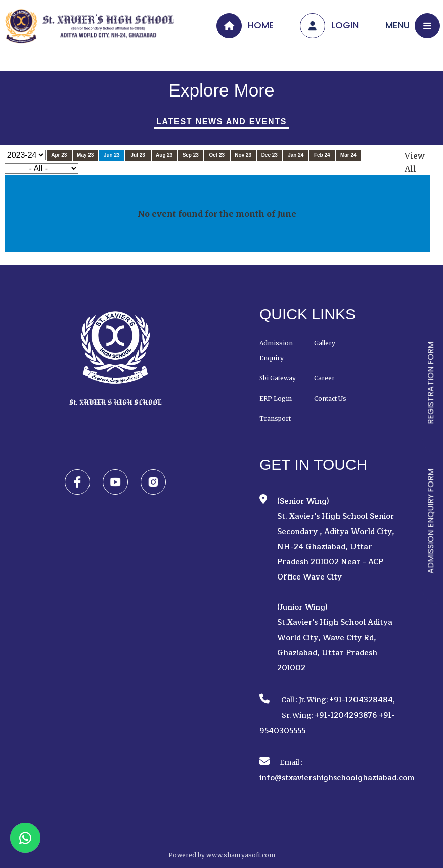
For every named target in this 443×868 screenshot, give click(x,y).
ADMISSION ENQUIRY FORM (431, 521)
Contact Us (330, 398)
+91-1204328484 (361, 700)
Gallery (325, 343)
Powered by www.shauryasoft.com (222, 855)
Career (324, 378)
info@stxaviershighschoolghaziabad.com (337, 778)
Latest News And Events (221, 122)
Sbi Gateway (278, 378)
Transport (275, 419)
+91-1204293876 (346, 716)
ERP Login (276, 398)
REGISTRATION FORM (431, 383)
